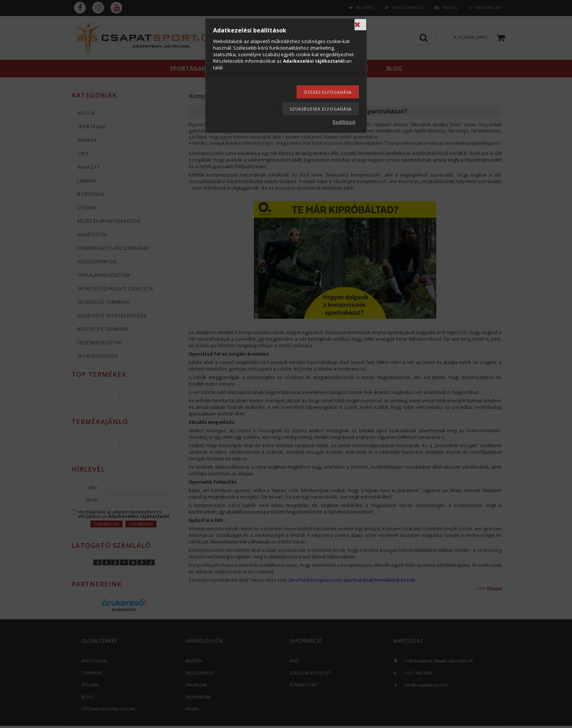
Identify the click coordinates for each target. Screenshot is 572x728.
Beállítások (344, 122)
